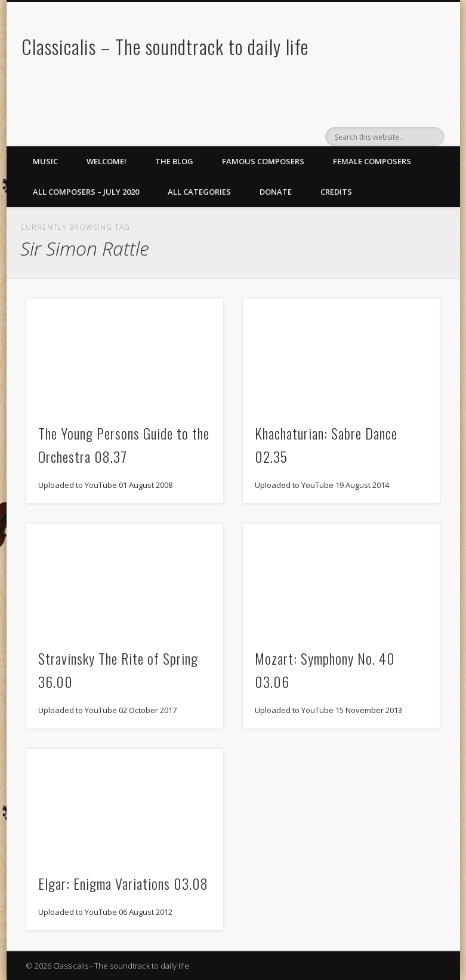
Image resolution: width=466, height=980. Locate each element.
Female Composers (372, 161)
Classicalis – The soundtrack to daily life (165, 46)
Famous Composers (263, 161)
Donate (276, 192)
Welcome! (107, 161)
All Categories (199, 192)
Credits (336, 192)
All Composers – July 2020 (86, 192)
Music (45, 161)
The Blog (174, 161)
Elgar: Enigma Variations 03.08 (123, 883)
